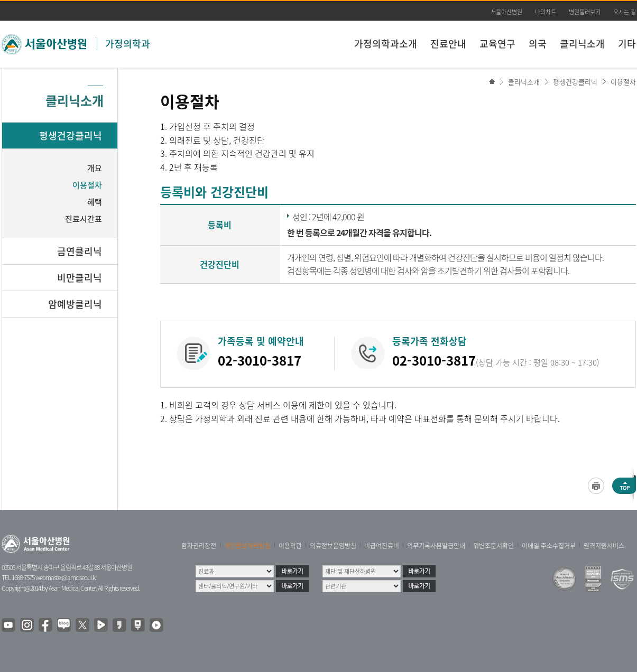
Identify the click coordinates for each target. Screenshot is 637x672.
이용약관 (290, 546)
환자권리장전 (199, 546)
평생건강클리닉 (575, 82)
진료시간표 (84, 219)
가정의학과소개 (386, 44)
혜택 (95, 202)
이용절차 (623, 82)
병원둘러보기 (585, 12)
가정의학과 (128, 44)
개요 (95, 168)
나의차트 (546, 12)
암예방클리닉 (75, 304)
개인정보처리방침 (247, 546)
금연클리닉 (80, 251)
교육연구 (497, 44)
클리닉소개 (582, 44)
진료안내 (448, 44)
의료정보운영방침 (333, 546)
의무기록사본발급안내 (436, 546)
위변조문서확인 (493, 546)
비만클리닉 (80, 278)
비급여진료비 (382, 546)
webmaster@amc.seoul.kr (66, 577)
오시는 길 (625, 12)
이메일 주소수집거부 (549, 546)
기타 (627, 44)
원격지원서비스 (604, 546)
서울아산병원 (506, 12)
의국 (538, 44)
